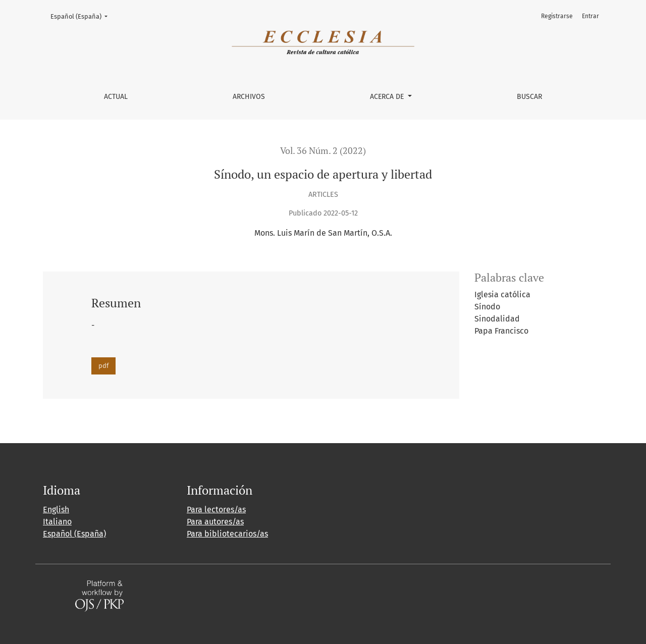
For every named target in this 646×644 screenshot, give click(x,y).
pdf (103, 366)
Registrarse (557, 16)
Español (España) (82, 16)
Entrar (590, 16)
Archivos (249, 97)
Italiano (57, 522)
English (56, 509)
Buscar (529, 97)
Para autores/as (215, 522)
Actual (116, 97)
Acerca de (388, 97)
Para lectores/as (216, 509)
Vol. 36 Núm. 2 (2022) (323, 151)
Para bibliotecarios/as (227, 534)
